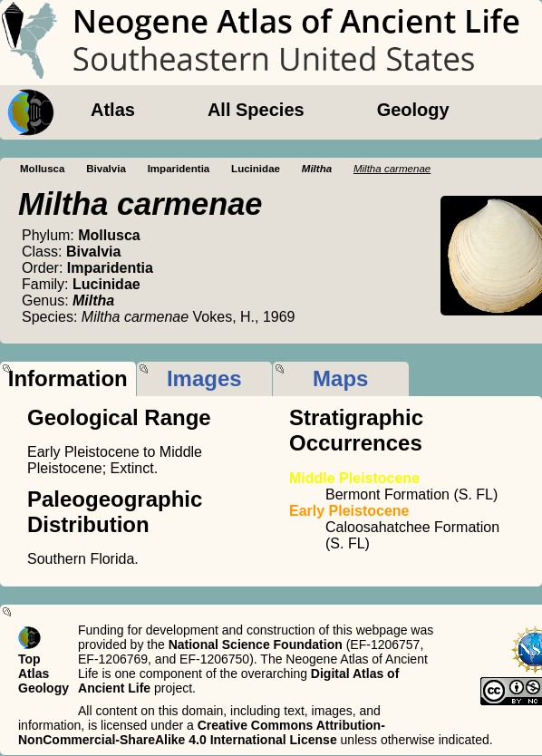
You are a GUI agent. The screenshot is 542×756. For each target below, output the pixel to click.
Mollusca (42, 169)
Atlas (113, 110)
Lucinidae (256, 169)
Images (204, 378)
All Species (256, 110)
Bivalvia (106, 169)
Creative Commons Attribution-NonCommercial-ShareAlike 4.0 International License (202, 732)
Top (29, 659)
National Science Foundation (256, 645)
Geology (413, 110)
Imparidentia (179, 169)
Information (68, 378)
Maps (340, 378)
